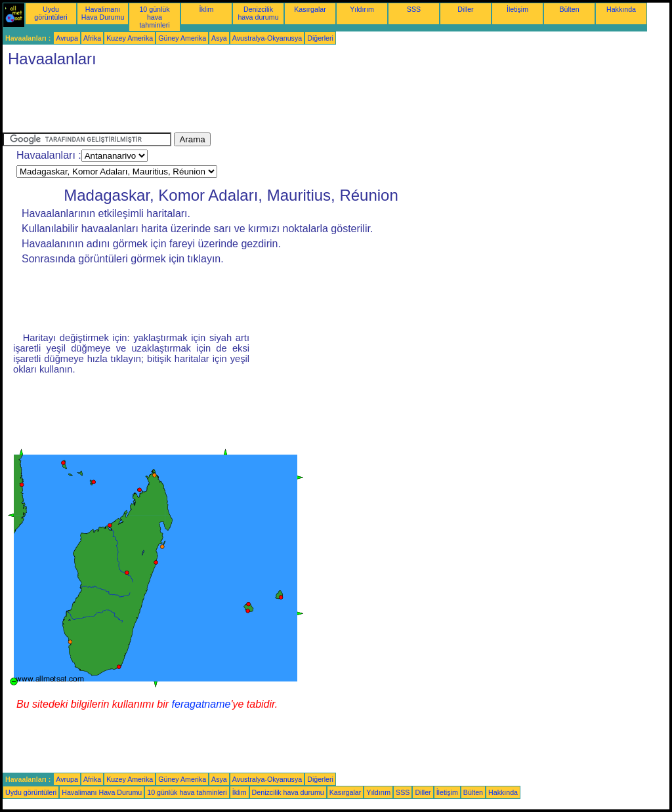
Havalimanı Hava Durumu (103, 13)
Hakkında (621, 9)
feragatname (201, 704)
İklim (207, 9)
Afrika (92, 38)
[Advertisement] (241, 103)
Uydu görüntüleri (51, 13)
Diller (465, 9)
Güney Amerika (182, 38)
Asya (219, 38)
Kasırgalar (310, 9)
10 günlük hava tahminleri (154, 17)
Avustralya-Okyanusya (267, 38)
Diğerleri (320, 38)
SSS (414, 9)
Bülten (569, 9)
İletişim (517, 9)
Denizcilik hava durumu (258, 13)
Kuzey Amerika (130, 38)
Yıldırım (362, 9)
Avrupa (67, 38)
